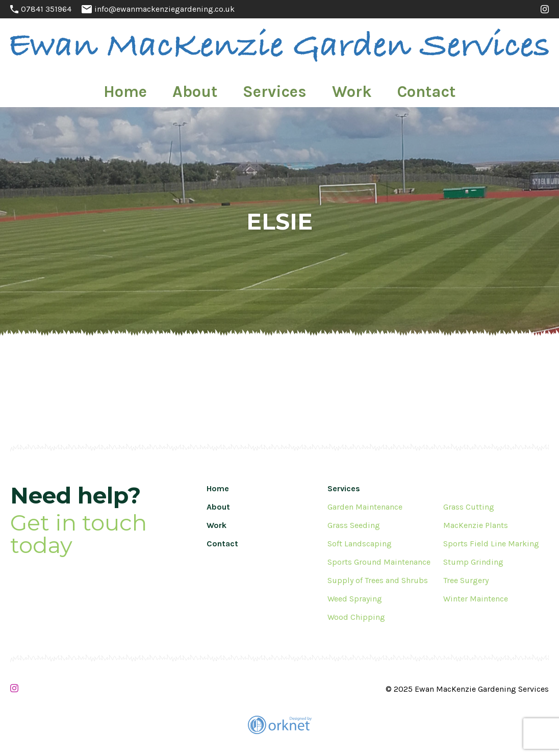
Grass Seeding (354, 525)
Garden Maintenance (365, 507)
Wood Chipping (356, 617)
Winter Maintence (476, 599)
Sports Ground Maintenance (379, 562)
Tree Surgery (466, 580)
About (223, 88)
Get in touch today (79, 535)
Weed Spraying (355, 599)
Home (175, 88)
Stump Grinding (473, 562)
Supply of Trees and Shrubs (378, 580)
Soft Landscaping (360, 544)
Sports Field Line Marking (491, 544)
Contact (380, 88)
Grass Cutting (469, 507)
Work (329, 88)
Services (277, 88)
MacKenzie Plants (476, 525)
